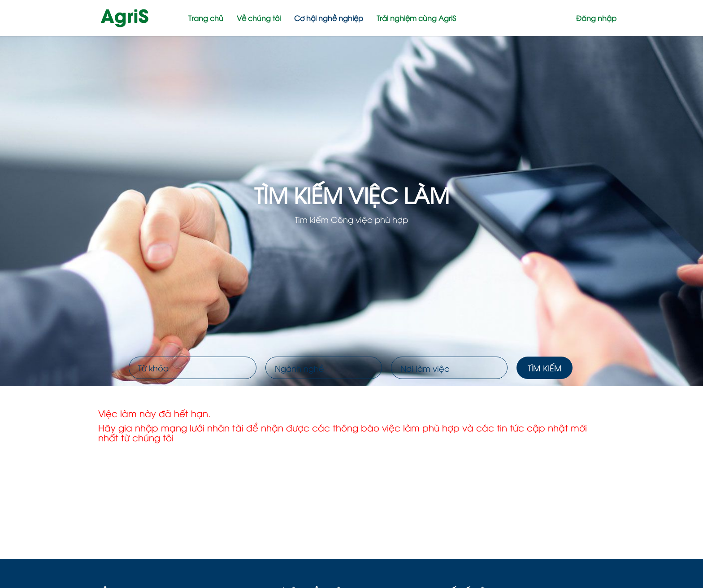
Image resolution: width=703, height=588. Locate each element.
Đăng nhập (596, 18)
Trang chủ (206, 18)
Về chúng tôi (259, 18)
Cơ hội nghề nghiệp (329, 18)
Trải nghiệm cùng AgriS (416, 18)
